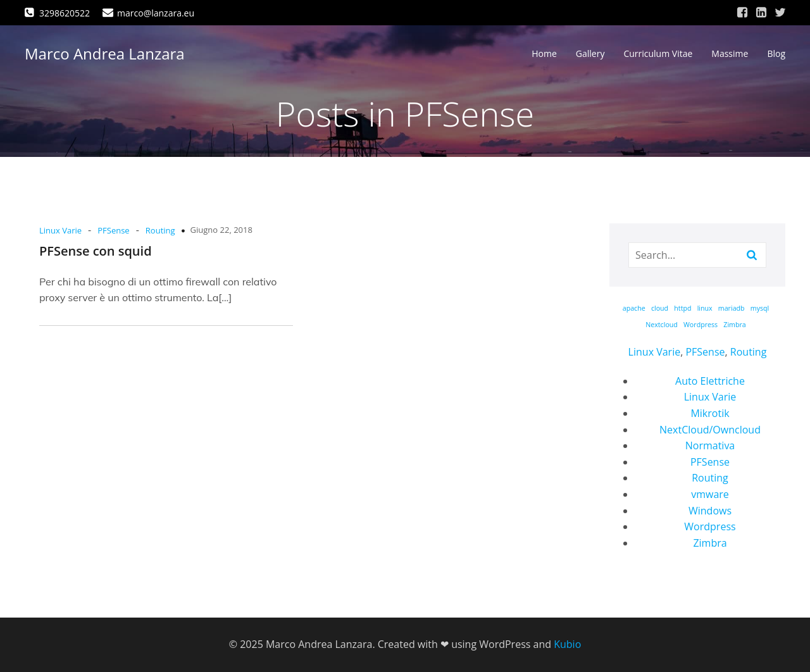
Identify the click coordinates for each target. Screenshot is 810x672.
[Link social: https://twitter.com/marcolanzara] (780, 13)
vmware (710, 494)
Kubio (567, 644)
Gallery (590, 54)
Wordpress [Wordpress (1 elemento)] (701, 325)
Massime (730, 54)
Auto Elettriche (710, 381)
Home (544, 54)
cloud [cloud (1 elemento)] (660, 308)
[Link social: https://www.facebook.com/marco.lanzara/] (742, 13)
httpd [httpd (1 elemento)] (682, 308)
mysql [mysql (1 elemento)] (760, 308)
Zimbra (710, 543)
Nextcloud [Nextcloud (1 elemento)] (662, 325)
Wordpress (710, 526)
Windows (710, 511)
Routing (160, 230)
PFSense (113, 230)
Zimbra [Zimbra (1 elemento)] (734, 325)
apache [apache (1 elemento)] (634, 308)
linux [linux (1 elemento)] (705, 308)
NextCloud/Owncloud (710, 430)
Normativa (710, 445)
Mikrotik (710, 413)
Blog (776, 54)
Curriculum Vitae (658, 54)
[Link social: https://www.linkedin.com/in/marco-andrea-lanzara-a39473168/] (761, 13)
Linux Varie (60, 230)
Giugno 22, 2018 (221, 230)
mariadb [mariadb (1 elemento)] (732, 308)
